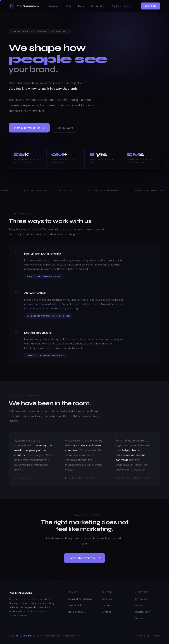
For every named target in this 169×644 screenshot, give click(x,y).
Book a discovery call (84, 562)
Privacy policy (143, 636)
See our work (65, 129)
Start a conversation (29, 129)
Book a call (151, 6)
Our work (107, 605)
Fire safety (141, 599)
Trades (139, 618)
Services (54, 6)
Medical (140, 605)
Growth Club (98, 6)
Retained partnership (80, 599)
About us (107, 599)
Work (69, 6)
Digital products (121, 6)
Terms (157, 636)
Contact (106, 612)
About (81, 6)
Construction (143, 612)
